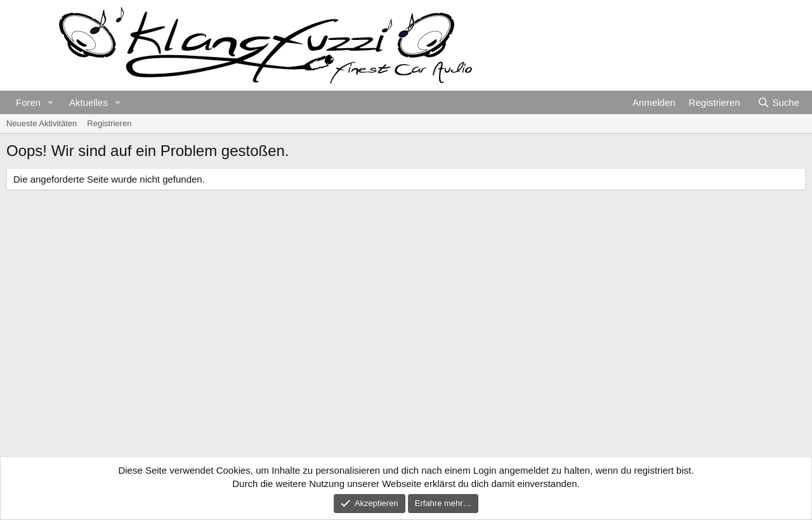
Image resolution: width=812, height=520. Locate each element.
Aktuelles (88, 102)
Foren (28, 102)
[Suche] (778, 102)
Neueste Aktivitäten (42, 123)
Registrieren (109, 123)
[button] (51, 102)
